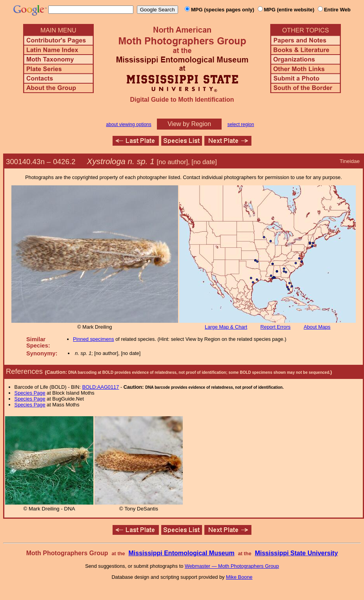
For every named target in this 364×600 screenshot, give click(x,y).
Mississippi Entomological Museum (181, 553)
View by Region (189, 124)
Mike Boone (239, 577)
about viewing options (128, 124)
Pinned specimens (94, 339)
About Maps (317, 327)
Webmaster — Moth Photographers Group (232, 566)
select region (241, 124)
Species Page (30, 393)
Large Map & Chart (226, 327)
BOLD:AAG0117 (100, 387)
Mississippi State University (297, 553)
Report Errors (276, 327)
